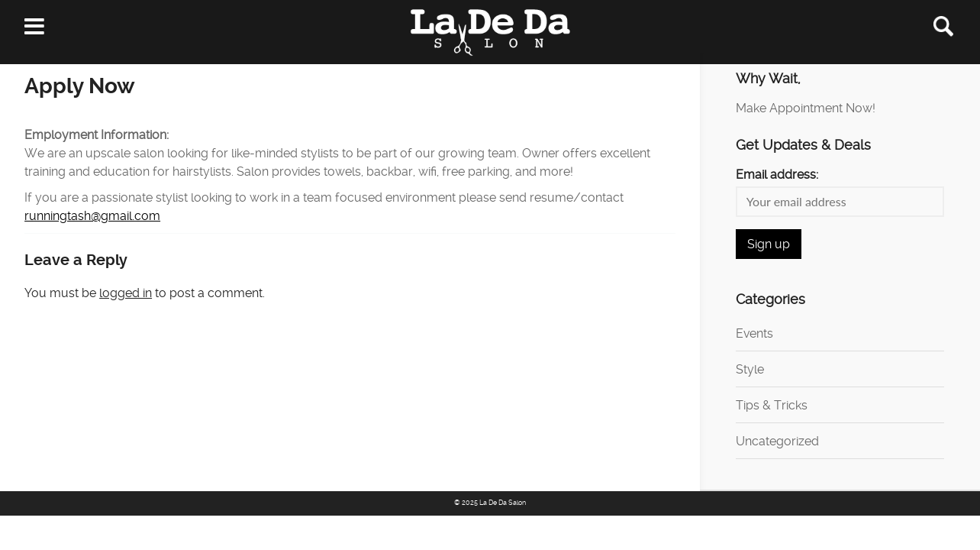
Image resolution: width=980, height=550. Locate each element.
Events (754, 333)
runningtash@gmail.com (92, 216)
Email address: (777, 175)
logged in (126, 293)
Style (750, 369)
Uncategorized (777, 441)
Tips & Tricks (772, 405)
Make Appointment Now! (806, 108)
